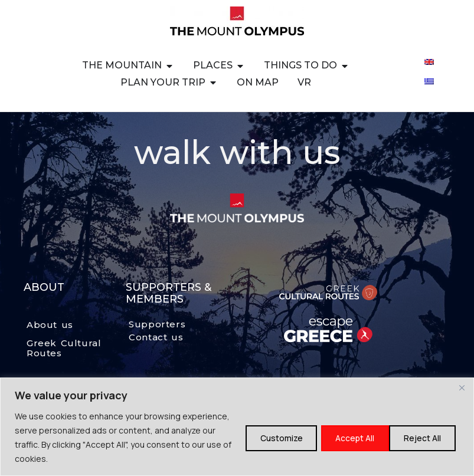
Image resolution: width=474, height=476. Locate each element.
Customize (267, 437)
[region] (237, 427)
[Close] (462, 388)
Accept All (423, 437)
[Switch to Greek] (429, 81)
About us (50, 325)
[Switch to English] (429, 61)
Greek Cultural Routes (64, 348)
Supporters (157, 324)
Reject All (346, 437)
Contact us (156, 337)
